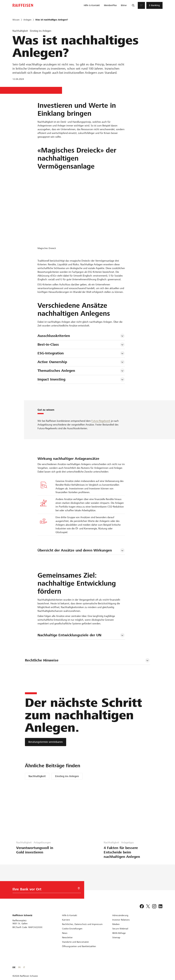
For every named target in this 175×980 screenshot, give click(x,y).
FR (157, 967)
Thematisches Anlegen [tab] (56, 371)
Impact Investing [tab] (51, 379)
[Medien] (116, 924)
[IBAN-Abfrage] (119, 933)
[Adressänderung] (120, 915)
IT (162, 967)
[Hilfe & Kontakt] (70, 915)
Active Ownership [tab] (52, 362)
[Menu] (141, 5)
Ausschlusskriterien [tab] (54, 336)
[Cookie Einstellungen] (72, 929)
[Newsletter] (67, 937)
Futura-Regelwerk (101, 421)
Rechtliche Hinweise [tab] (42, 660)
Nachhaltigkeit (37, 776)
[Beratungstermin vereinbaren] (46, 742)
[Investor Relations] (121, 920)
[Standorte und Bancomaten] (75, 942)
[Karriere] (66, 920)
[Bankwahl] (42, 890)
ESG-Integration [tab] (51, 353)
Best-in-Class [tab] (48, 344)
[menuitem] (92, 5)
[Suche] (133, 5)
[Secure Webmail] (120, 929)
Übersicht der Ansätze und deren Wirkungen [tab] (75, 550)
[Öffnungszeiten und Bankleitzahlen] (79, 946)
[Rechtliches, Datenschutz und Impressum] (82, 924)
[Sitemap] (116, 937)
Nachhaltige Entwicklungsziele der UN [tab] (70, 635)
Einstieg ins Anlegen (67, 776)
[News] (65, 933)
